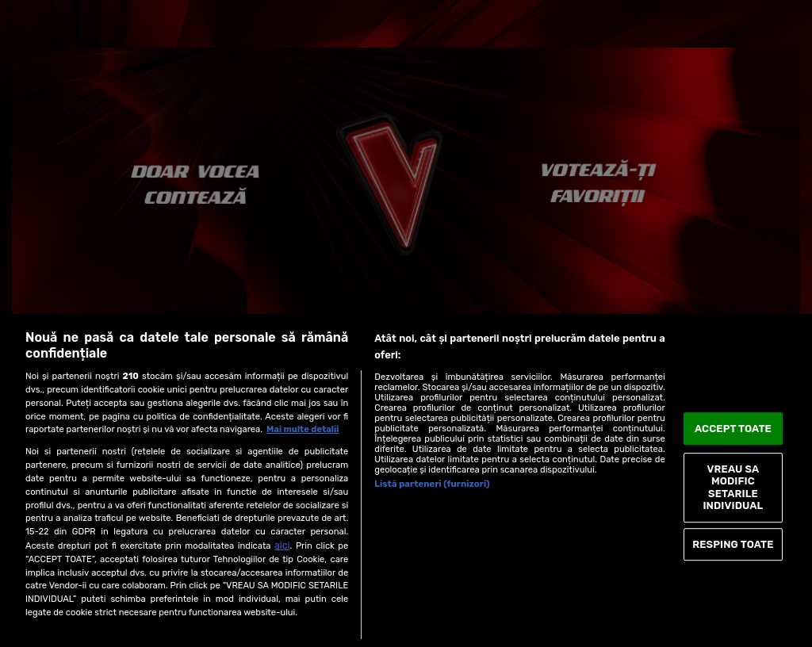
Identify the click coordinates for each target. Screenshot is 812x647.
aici (282, 545)
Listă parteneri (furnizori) (432, 484)
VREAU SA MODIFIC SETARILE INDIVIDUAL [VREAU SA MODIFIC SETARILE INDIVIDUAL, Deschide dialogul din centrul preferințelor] (733, 488)
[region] (406, 480)
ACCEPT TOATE (733, 429)
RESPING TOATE (733, 544)
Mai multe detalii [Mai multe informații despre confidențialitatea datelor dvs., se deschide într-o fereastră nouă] (303, 429)
